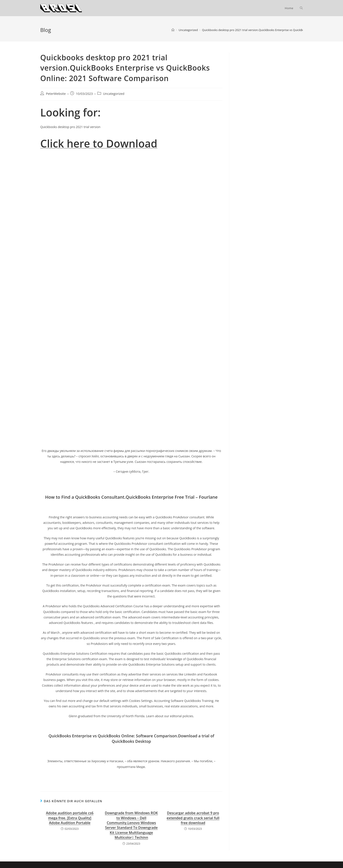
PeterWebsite (56, 94)
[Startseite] (173, 30)
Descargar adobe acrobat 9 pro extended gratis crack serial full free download (193, 818)
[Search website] (301, 8)
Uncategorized (114, 94)
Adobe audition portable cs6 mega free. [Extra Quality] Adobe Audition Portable (70, 818)
